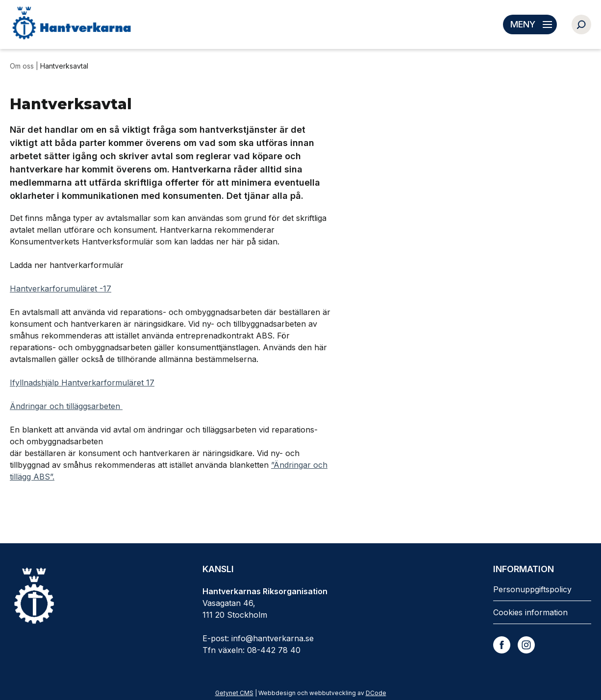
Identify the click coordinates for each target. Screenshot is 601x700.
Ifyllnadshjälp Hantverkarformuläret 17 (82, 383)
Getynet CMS (234, 693)
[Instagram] (526, 645)
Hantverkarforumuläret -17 (61, 289)
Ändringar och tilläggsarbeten (65, 406)
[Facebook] (502, 645)
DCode (376, 693)
